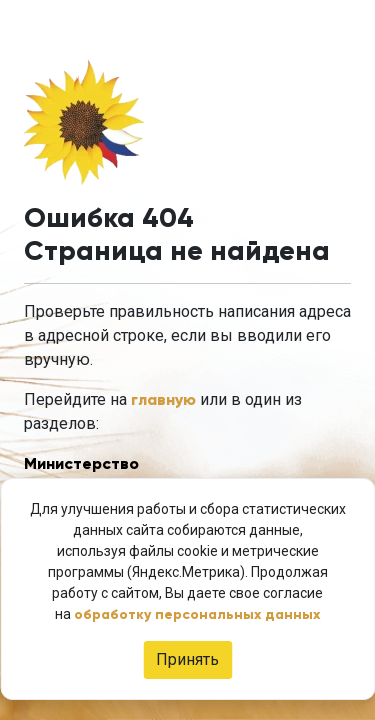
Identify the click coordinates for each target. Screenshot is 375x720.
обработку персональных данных (197, 614)
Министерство (81, 463)
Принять (187, 659)
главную (163, 399)
